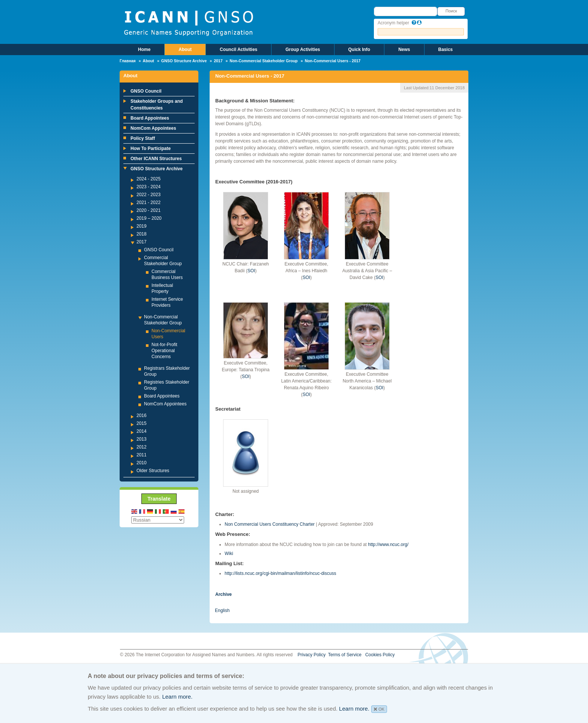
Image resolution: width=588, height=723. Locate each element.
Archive (223, 594)
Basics (446, 49)
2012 (142, 447)
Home (144, 49)
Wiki (229, 553)
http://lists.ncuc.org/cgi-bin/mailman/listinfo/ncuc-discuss (280, 573)
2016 (142, 415)
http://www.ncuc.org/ (388, 544)
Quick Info (359, 49)
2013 (142, 439)
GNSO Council (146, 91)
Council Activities (238, 49)
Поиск (451, 11)
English (222, 610)
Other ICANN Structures (156, 159)
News (404, 49)
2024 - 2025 (148, 179)
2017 (218, 61)
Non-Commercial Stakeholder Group (263, 61)
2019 (142, 226)
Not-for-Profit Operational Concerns (164, 351)
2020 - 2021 (148, 210)
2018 (142, 234)
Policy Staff (143, 138)
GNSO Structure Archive (184, 61)
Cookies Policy (380, 655)
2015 (142, 423)
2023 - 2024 (148, 187)
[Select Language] (158, 520)
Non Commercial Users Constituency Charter (270, 524)
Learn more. (177, 697)
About (185, 49)
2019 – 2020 (149, 218)
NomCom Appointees (153, 128)
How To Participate (151, 148)
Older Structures (153, 471)
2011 (142, 455)
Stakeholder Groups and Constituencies (157, 105)
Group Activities (303, 49)
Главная (128, 61)
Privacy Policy (312, 655)
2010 (142, 463)
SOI (251, 271)
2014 (142, 431)
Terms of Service (345, 655)
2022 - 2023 (148, 195)
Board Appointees (150, 118)
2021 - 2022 (148, 202)
